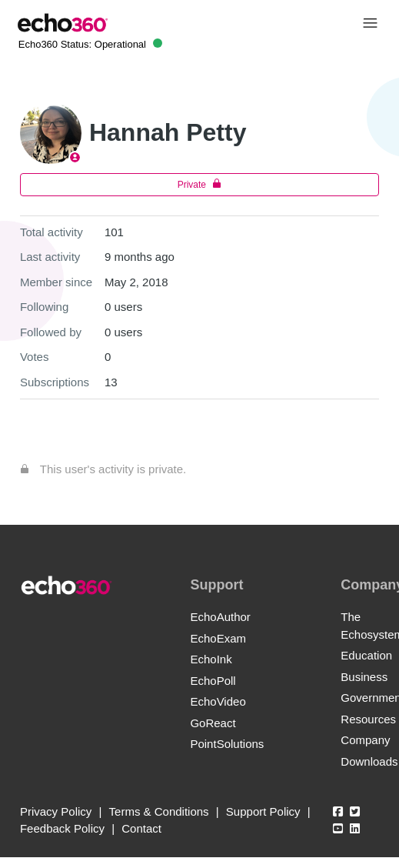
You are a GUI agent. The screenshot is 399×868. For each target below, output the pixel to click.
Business (364, 677)
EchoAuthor (220, 617)
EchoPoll (213, 681)
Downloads (369, 761)
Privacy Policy (56, 811)
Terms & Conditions (159, 811)
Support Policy (263, 811)
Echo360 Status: (90, 44)
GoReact (213, 723)
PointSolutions (227, 744)
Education (366, 655)
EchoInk (211, 659)
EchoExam (218, 638)
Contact (141, 828)
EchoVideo (218, 701)
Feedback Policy (62, 828)
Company (365, 740)
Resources (368, 719)
